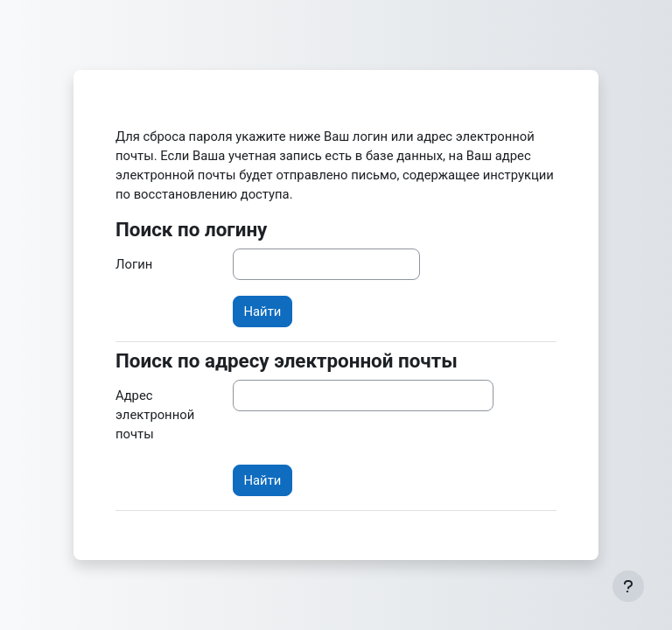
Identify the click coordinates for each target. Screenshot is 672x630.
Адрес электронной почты (155, 415)
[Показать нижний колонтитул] (628, 586)
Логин (134, 264)
